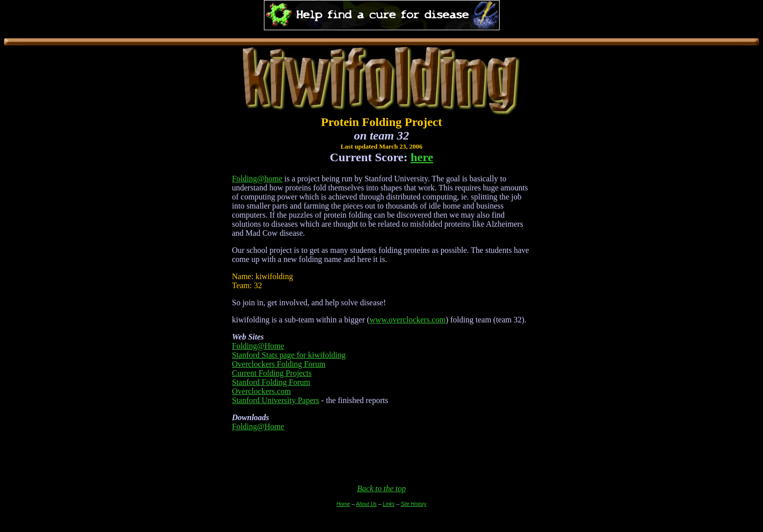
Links (389, 504)
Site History (414, 504)
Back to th (373, 488)
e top (398, 488)
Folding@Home (258, 346)
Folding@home (257, 179)
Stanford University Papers (276, 400)
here (422, 157)
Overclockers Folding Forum (279, 364)
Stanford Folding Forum (271, 382)
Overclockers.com (262, 391)
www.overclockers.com (408, 320)
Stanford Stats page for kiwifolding (289, 355)
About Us (366, 504)
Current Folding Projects (272, 373)
